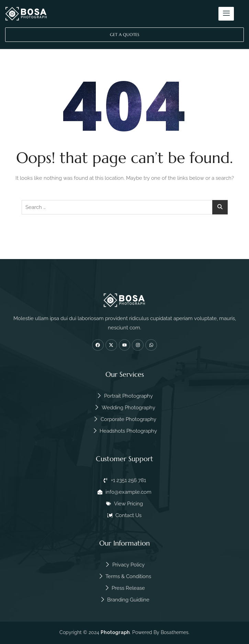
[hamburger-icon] (226, 14)
